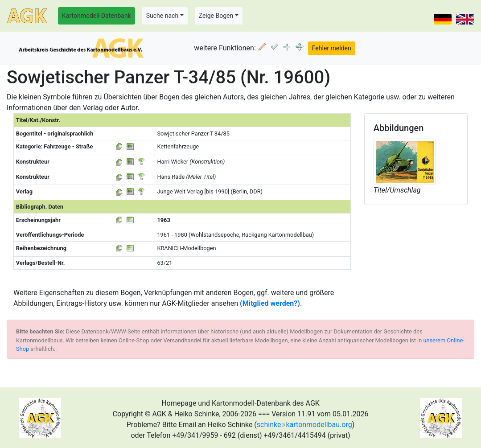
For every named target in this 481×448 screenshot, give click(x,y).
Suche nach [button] (162, 16)
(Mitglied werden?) (270, 303)
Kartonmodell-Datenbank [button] (97, 16)
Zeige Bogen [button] (216, 16)
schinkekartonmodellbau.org (304, 425)
